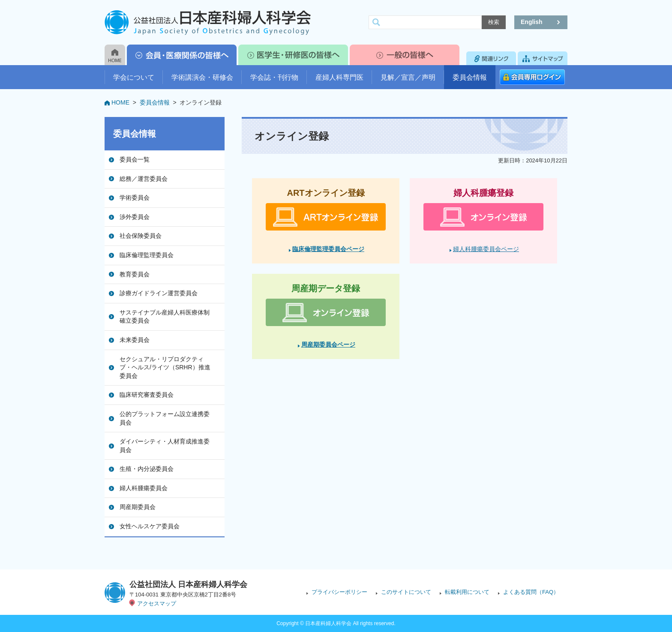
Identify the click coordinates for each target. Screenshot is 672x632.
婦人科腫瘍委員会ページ (486, 249)
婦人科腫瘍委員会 (144, 488)
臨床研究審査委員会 (147, 395)
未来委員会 (135, 340)
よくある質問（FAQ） (531, 592)
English (532, 22)
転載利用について (467, 592)
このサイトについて (406, 592)
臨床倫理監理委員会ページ (328, 249)
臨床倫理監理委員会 (147, 255)
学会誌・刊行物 (274, 77)
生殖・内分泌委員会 (147, 469)
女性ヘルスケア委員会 (150, 526)
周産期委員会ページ (328, 344)
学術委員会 (135, 198)
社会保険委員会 (141, 236)
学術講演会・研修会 (202, 77)
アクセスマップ (157, 604)
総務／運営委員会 (144, 179)
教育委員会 (135, 274)
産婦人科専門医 (339, 77)
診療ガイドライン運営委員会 (159, 293)
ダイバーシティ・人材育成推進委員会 (165, 446)
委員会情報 (470, 77)
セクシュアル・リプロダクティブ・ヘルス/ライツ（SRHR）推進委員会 (165, 367)
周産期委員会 (138, 507)
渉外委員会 (135, 217)
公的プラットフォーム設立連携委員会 (165, 418)
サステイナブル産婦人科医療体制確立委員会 (165, 317)
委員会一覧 (135, 159)
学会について (134, 77)
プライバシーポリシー (339, 592)
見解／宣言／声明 (408, 77)
